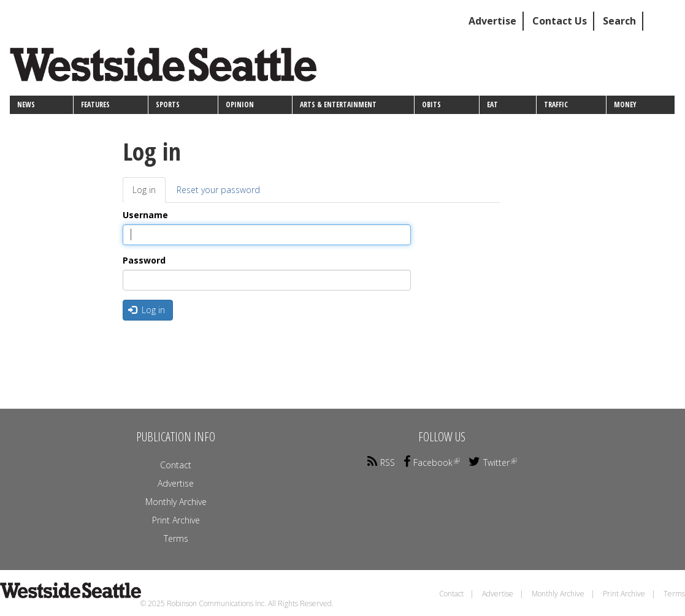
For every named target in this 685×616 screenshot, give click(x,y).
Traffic (556, 105)
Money (625, 105)
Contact (176, 465)
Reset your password (218, 190)
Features (95, 105)
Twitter (493, 462)
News (26, 105)
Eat (492, 105)
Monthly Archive (176, 502)
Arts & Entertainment (338, 105)
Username (145, 215)
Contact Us (560, 21)
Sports (168, 105)
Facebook (432, 462)
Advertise (492, 21)
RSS (381, 462)
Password (144, 260)
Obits (431, 105)
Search (619, 21)
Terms (176, 538)
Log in (149, 193)
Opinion (240, 105)
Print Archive (176, 520)
